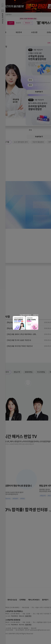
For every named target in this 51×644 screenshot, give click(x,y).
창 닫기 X (36, 315)
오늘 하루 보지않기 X (25, 315)
